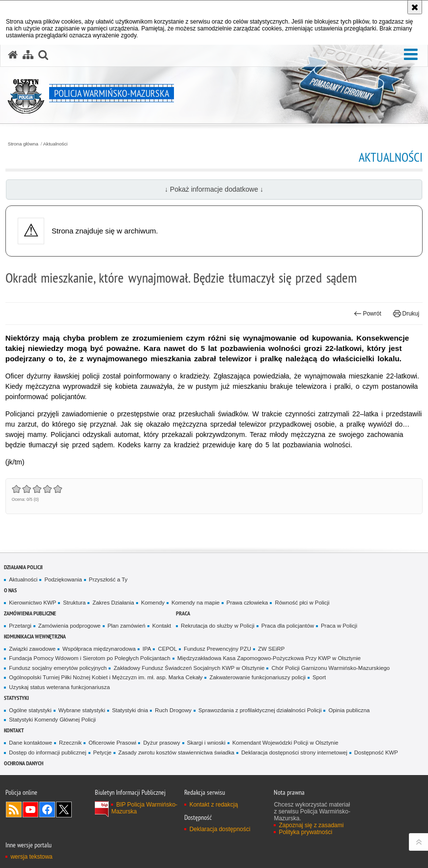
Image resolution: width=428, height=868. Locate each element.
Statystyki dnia (130, 710)
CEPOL (167, 649)
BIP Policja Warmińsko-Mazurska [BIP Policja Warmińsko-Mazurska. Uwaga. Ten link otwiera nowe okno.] (144, 808)
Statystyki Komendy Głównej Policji (52, 720)
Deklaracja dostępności (220, 829)
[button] (411, 55)
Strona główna (23, 144)
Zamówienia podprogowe (70, 626)
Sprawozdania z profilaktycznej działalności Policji (260, 710)
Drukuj (406, 314)
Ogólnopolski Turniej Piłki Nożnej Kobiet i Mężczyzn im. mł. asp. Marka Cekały (106, 677)
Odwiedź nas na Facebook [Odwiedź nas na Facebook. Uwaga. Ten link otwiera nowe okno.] (47, 810)
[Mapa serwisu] (28, 55)
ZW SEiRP (271, 649)
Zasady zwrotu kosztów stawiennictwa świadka (176, 752)
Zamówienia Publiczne (30, 613)
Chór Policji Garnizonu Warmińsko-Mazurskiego (330, 668)
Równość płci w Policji (302, 603)
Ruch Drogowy (173, 710)
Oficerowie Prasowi (112, 743)
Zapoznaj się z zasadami (311, 825)
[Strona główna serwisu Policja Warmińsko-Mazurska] (13, 55)
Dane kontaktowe (30, 743)
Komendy (153, 603)
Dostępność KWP (376, 752)
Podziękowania (63, 579)
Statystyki (16, 698)
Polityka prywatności (305, 832)
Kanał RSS (14, 810)
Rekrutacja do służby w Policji (218, 626)
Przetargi (20, 626)
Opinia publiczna (349, 710)
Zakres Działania (113, 603)
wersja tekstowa (31, 857)
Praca (183, 613)
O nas (10, 590)
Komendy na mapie (196, 603)
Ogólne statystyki (30, 710)
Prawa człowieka (247, 603)
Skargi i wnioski (206, 743)
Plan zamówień (127, 626)
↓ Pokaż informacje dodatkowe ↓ (214, 189)
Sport (319, 677)
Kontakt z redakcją (214, 805)
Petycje (102, 752)
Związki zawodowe (32, 649)
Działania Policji (23, 567)
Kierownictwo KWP (32, 603)
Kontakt (162, 626)
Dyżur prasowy (161, 743)
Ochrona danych (24, 763)
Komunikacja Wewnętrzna (35, 636)
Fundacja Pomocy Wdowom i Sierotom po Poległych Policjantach (89, 658)
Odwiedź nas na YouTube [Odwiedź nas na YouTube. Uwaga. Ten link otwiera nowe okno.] (30, 810)
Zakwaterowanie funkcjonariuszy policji (257, 677)
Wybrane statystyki (82, 710)
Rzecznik (70, 743)
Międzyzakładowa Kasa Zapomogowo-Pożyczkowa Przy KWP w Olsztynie (269, 658)
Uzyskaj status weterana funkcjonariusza (59, 687)
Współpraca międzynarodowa (99, 649)
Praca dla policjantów (288, 626)
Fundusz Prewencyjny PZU (217, 649)
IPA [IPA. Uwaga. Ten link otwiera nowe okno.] (147, 649)
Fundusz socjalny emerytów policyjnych (58, 668)
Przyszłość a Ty (108, 579)
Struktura (74, 603)
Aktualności (56, 144)
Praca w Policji (339, 626)
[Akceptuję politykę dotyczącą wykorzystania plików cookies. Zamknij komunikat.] (415, 7)
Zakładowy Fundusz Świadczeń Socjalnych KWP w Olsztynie (189, 668)
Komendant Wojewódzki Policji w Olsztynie (285, 743)
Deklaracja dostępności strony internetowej (294, 752)
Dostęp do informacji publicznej (47, 752)
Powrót (368, 314)
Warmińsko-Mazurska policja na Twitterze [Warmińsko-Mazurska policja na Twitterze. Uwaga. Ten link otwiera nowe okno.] (64, 810)
